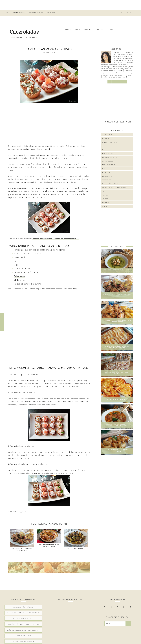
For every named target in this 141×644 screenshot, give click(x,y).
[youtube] (134, 13)
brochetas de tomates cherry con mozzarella (63, 191)
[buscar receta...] (137, 13)
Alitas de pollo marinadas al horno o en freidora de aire (117, 321)
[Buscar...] (115, 624)
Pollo (104, 169)
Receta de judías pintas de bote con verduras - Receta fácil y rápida (117, 425)
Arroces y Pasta (107, 135)
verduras (105, 206)
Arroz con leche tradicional (23, 607)
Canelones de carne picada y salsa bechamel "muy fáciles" (117, 347)
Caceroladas (24, 32)
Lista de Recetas (19, 13)
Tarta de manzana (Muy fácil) (117, 400)
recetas (24, 188)
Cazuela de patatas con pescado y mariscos (23, 613)
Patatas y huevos (108, 161)
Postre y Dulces (107, 172)
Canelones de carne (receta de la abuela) (24, 624)
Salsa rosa (19, 276)
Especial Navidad (107, 153)
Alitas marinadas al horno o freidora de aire (23, 630)
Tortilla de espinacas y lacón (23, 618)
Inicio (6, 13)
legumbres (106, 203)
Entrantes (67, 29)
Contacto (51, 13)
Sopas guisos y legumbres (110, 184)
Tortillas (105, 195)
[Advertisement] (70, 5)
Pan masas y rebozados (109, 157)
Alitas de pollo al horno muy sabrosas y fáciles (117, 295)
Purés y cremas (107, 176)
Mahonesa (20, 280)
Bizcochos (105, 138)
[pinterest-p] (131, 13)
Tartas (104, 191)
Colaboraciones (36, 13)
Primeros (78, 29)
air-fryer (105, 199)
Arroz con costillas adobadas (23, 641)
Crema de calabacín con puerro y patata (117, 270)
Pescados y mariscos (109, 165)
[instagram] (125, 13)
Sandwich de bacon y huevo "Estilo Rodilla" (117, 373)
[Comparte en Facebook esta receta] (2, 318)
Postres (99, 29)
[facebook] (121, 13)
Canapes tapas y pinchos (110, 142)
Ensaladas (106, 150)
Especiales (110, 29)
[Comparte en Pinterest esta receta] (2, 326)
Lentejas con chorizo (24, 636)
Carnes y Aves (106, 146)
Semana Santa (107, 180)
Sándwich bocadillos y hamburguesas (114, 187)
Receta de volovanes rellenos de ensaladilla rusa (56, 239)
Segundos (89, 29)
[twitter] (128, 13)
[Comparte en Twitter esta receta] (2, 322)
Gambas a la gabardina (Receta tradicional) (117, 451)
